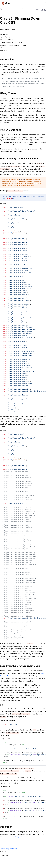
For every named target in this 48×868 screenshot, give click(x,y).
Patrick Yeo (4, 856)
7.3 (1, 48)
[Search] (12, 10)
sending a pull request (14, 837)
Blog (38, 10)
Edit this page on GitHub (9, 849)
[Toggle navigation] (45, 3)
